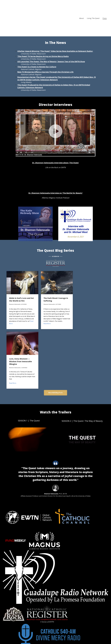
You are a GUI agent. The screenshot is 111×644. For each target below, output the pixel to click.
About (82, 5)
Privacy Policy (63, 639)
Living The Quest (93, 5)
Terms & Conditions (50, 639)
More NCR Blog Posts (55, 335)
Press (105, 5)
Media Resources (76, 26)
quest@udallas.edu (36, 607)
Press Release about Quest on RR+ (34, 26)
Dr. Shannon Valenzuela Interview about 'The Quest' (56, 163)
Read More (13, 323)
